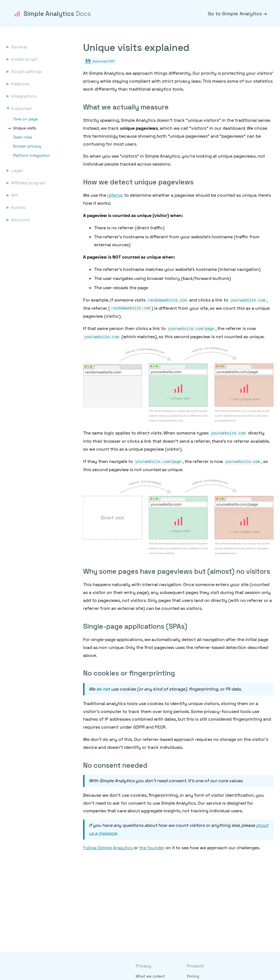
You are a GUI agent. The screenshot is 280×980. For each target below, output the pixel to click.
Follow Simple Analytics (108, 846)
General (19, 47)
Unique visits (24, 128)
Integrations (24, 96)
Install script (24, 59)
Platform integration (31, 155)
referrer (115, 195)
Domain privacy (27, 146)
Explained (21, 108)
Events (18, 208)
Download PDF (100, 61)
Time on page (25, 119)
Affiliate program (29, 183)
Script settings (27, 72)
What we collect (150, 976)
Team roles (23, 137)
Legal (17, 171)
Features (20, 84)
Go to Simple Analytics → (237, 14)
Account (20, 220)
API (14, 195)
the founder (152, 846)
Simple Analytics (52, 14)
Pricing (193, 976)
